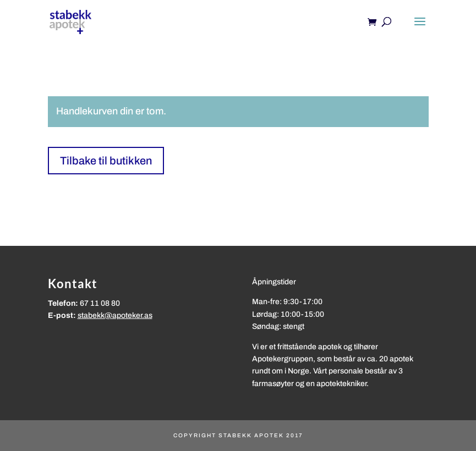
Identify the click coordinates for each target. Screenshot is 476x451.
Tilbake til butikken (106, 161)
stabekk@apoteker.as (115, 315)
